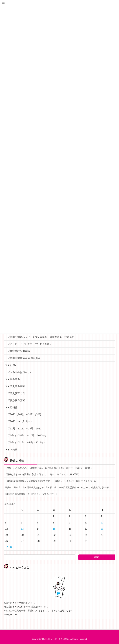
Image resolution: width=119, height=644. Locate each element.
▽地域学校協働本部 (19, 351)
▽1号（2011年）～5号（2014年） (27, 443)
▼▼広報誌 (11, 407)
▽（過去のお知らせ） (20, 372)
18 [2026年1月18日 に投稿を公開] (102, 529)
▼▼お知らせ (12, 365)
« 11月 (9, 547)
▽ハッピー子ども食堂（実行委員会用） (30, 344)
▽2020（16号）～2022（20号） (26, 414)
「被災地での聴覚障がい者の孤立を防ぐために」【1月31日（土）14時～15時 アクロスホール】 (52, 481)
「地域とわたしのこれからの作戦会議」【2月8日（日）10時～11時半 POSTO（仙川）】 (49, 468)
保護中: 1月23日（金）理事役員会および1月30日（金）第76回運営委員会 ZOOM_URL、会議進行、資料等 (57, 487)
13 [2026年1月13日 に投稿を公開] (22, 529)
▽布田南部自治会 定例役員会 (24, 358)
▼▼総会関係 (12, 379)
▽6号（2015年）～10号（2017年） (27, 436)
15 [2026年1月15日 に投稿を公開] (54, 529)
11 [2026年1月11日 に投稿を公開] (102, 523)
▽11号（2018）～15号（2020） (26, 429)
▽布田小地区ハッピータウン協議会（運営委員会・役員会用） (42, 337)
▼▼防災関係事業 (15, 386)
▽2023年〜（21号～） (20, 421)
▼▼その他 (11, 450)
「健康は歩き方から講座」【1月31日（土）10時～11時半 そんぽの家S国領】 (43, 474)
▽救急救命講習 (16, 400)
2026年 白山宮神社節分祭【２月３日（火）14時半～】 (32, 494)
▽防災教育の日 (16, 393)
